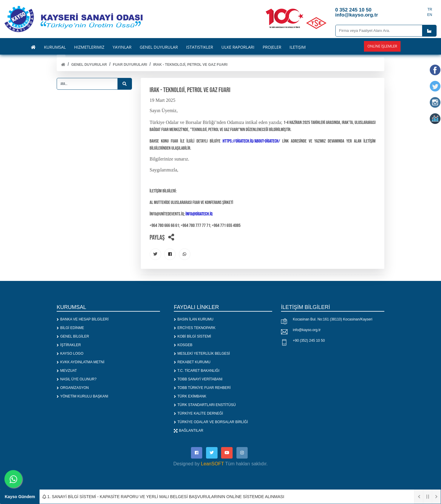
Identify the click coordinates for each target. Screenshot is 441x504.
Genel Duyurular (89, 65)
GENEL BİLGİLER (73, 337)
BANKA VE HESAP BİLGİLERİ (83, 320)
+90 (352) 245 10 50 (309, 341)
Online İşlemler (382, 46)
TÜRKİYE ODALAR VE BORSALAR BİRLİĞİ (211, 423)
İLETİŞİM (298, 47)
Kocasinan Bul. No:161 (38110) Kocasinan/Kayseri (333, 320)
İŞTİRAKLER (69, 346)
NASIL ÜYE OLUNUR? (77, 380)
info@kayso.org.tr (307, 330)
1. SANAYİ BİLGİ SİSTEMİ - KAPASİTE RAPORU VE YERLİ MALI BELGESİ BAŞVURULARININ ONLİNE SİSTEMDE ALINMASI (163, 497)
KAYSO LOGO (70, 354)
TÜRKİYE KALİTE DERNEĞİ (199, 414)
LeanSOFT (213, 464)
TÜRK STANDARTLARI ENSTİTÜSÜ (205, 405)
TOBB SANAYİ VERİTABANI (198, 380)
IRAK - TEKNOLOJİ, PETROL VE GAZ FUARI (190, 65)
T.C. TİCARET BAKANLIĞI (197, 371)
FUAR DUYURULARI (130, 65)
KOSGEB (183, 346)
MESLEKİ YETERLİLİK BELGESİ (202, 354)
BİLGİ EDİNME (70, 328)
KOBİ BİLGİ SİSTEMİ (192, 337)
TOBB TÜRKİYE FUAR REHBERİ (202, 388)
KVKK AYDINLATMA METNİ (81, 363)
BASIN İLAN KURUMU (194, 320)
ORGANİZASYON (73, 388)
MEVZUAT (67, 371)
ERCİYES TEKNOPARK (195, 328)
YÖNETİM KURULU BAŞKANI (83, 397)
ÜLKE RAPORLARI (238, 47)
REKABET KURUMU (192, 363)
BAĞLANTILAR (189, 431)
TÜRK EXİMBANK (190, 397)
